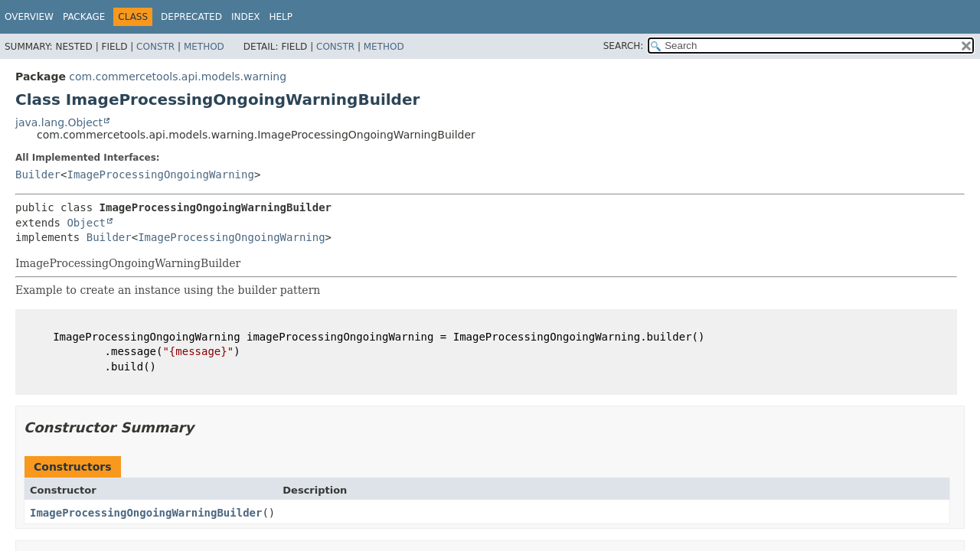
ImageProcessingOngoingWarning (160, 174)
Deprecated (191, 17)
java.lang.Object (59, 122)
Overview (29, 17)
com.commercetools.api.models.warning (178, 77)
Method (204, 47)
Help (281, 17)
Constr (155, 47)
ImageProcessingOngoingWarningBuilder (146, 513)
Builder (38, 174)
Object (86, 223)
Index (246, 17)
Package (84, 17)
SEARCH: (624, 46)
